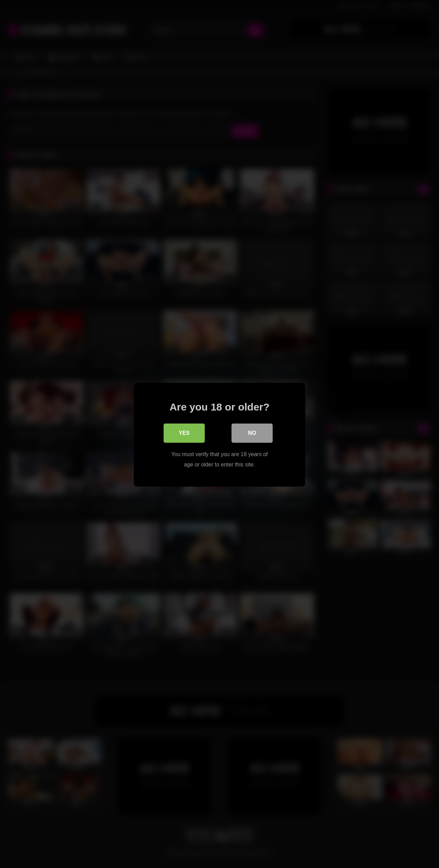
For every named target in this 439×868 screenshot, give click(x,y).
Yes (184, 432)
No (252, 432)
